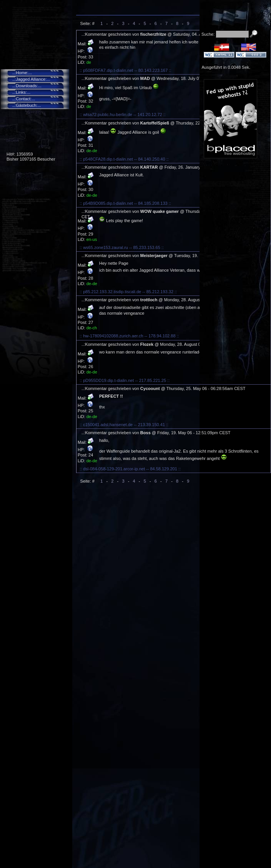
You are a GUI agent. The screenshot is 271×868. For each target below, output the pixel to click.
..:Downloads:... (27, 86)
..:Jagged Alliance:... (31, 79)
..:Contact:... (24, 99)
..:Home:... (22, 73)
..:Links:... (21, 92)
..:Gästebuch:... (27, 105)
